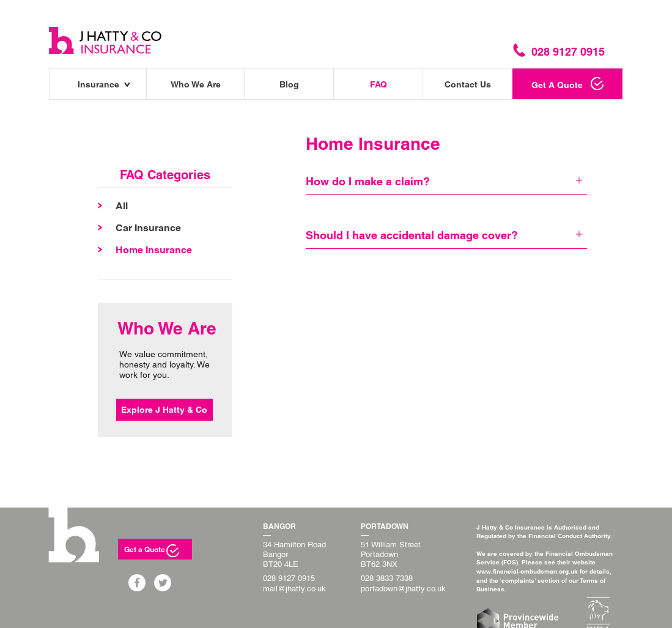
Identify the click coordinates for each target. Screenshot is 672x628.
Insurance (98, 84)
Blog (289, 84)
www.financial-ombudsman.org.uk (527, 571)
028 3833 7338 (387, 578)
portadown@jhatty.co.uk (403, 589)
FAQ (378, 84)
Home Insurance (154, 250)
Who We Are (196, 84)
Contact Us (468, 84)
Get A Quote (557, 85)
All (122, 206)
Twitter (167, 583)
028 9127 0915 (289, 578)
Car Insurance (148, 228)
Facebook (141, 583)
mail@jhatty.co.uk (294, 589)
